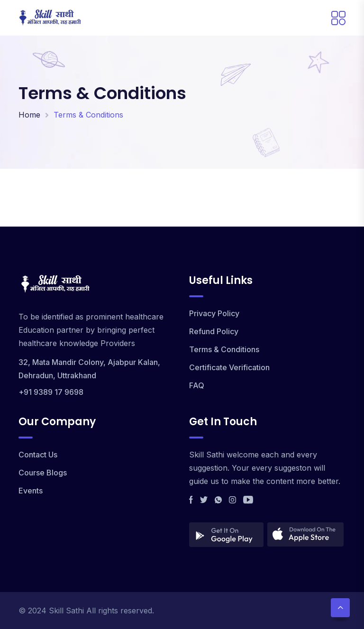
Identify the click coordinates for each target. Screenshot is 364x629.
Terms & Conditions (224, 349)
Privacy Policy (214, 313)
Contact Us (38, 455)
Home (29, 115)
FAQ (197, 385)
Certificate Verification (229, 367)
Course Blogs (43, 473)
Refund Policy (214, 331)
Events (31, 491)
